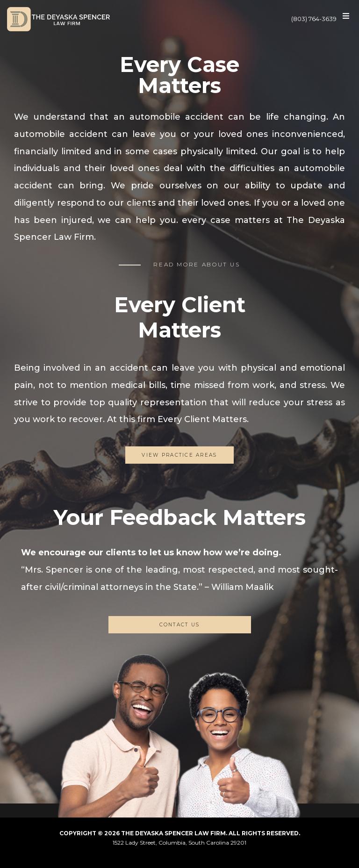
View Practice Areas (179, 455)
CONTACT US (180, 625)
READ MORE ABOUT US (197, 264)
